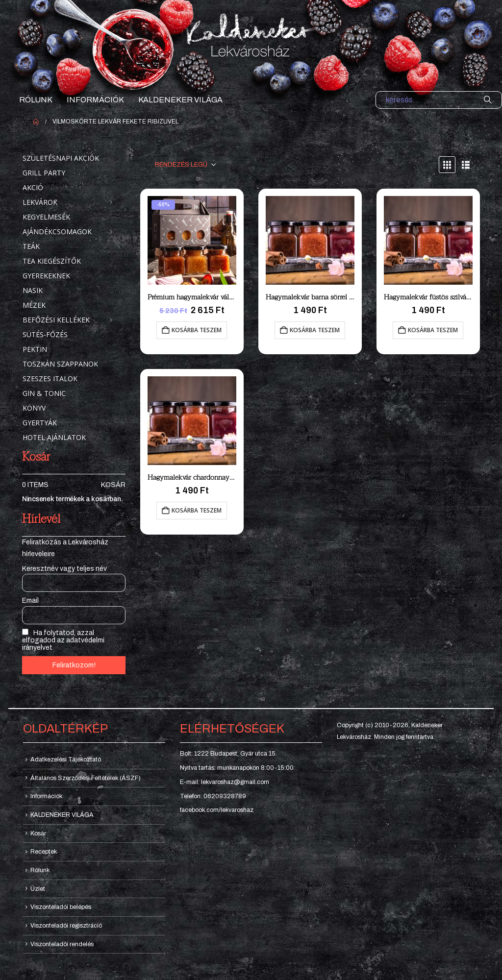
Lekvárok (40, 202)
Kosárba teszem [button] (197, 330)
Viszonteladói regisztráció (66, 926)
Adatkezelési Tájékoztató (66, 759)
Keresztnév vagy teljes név (64, 569)
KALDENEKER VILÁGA (180, 100)
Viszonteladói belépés (61, 907)
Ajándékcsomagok (57, 232)
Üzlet (38, 889)
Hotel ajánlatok (54, 437)
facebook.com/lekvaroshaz (217, 810)
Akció (33, 187)
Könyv (34, 408)
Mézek (34, 305)
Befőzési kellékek (56, 320)
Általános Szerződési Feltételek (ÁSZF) (86, 778)
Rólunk (36, 100)
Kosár (113, 485)
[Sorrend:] (185, 165)
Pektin (35, 349)
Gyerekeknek (46, 276)
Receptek (44, 852)
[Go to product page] (192, 240)
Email (30, 600)
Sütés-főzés (45, 334)
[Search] (488, 100)
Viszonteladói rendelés (62, 944)
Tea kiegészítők (52, 261)
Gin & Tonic (44, 393)
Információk (95, 100)
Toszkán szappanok (60, 364)
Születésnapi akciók (61, 158)
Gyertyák (40, 423)
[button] (447, 165)
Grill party (44, 173)
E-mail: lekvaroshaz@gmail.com (225, 782)
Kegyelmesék (46, 217)
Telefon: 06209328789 (213, 796)
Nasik (33, 290)
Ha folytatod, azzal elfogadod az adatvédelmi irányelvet (63, 640)
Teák (31, 246)
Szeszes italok (50, 379)
